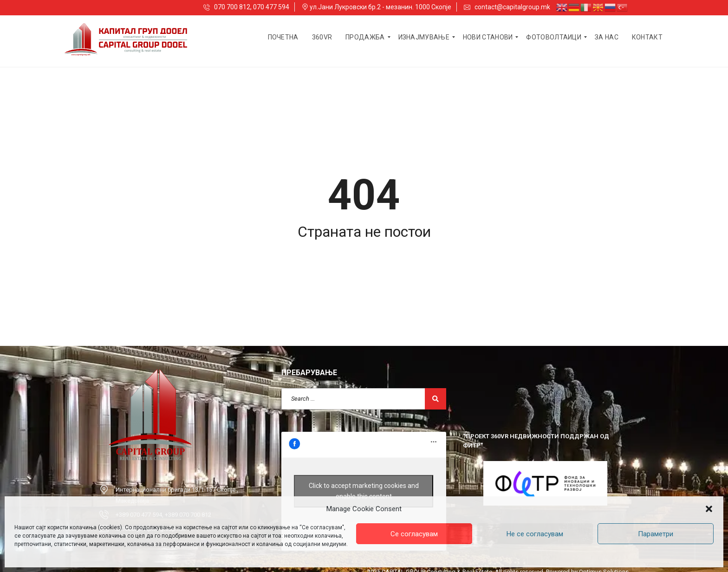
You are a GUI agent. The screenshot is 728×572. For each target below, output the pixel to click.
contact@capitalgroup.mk (507, 7)
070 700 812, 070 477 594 (246, 7)
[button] (709, 509)
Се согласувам (414, 534)
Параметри (656, 534)
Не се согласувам (535, 534)
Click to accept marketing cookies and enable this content (364, 491)
